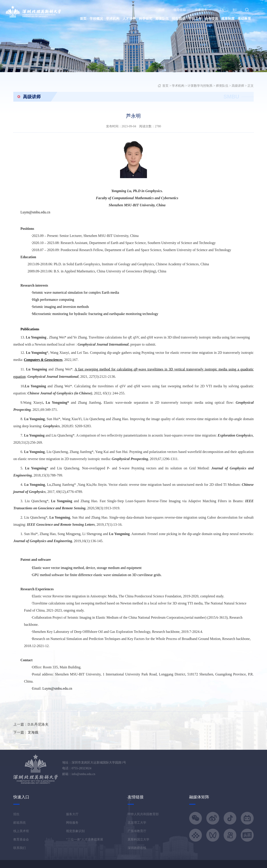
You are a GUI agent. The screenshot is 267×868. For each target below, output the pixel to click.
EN (222, 10)
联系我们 (20, 848)
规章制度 (228, 19)
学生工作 (195, 19)
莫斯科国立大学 (139, 839)
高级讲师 (238, 86)
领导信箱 (180, 10)
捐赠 (161, 10)
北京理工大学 (137, 823)
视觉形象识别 (75, 831)
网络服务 (72, 823)
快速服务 (203, 10)
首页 (83, 19)
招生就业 (179, 19)
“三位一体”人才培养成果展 (84, 839)
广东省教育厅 (137, 831)
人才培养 (129, 19)
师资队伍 (162, 19)
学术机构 (113, 19)
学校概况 (96, 19)
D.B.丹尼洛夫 (38, 724)
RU (235, 10)
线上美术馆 (21, 831)
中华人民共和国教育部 (143, 814)
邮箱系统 (20, 823)
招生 (16, 814)
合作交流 (211, 19)
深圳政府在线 (137, 848)
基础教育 (244, 19)
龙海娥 (33, 732)
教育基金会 (21, 839)
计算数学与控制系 (200, 86)
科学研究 (146, 19)
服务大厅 (72, 814)
